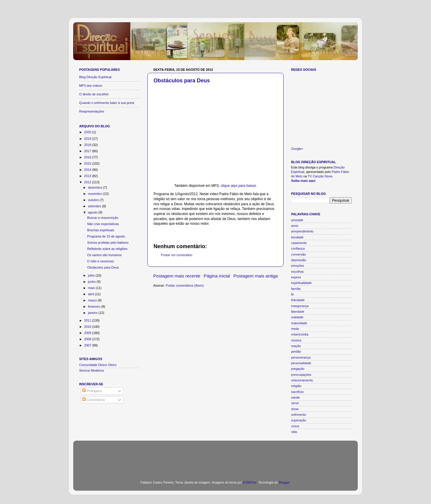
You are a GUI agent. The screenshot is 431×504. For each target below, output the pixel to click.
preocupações (301, 375)
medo (295, 329)
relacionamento (302, 380)
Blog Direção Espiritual (95, 77)
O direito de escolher (94, 94)
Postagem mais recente (177, 276)
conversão (298, 254)
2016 (88, 157)
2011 (88, 320)
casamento (299, 243)
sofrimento (298, 415)
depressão (298, 260)
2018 (88, 145)
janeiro (93, 313)
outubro (94, 200)
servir (295, 403)
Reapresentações (92, 111)
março (93, 300)
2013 (88, 176)
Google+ (297, 149)
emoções (298, 266)
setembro (95, 206)
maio (92, 288)
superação (298, 420)
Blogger (284, 482)
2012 (88, 182)
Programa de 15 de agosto (106, 236)
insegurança (300, 306)
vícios (295, 426)
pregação (298, 369)
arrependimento (302, 231)
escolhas (297, 272)
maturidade (299, 323)
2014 (88, 170)
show (295, 409)
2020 (88, 132)
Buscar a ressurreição (103, 218)
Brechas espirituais (101, 230)
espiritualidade (301, 283)
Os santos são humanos (104, 255)
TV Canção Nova (320, 176)
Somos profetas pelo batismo (108, 243)
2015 (88, 163)
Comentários (93, 400)
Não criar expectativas (103, 224)
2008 (88, 339)
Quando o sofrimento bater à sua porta (107, 103)
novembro (96, 194)
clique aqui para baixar (238, 186)
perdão (296, 351)
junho (92, 282)
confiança (298, 248)
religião (296, 386)
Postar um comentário (177, 255)
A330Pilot (250, 482)
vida (294, 432)
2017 (88, 151)
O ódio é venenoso (101, 261)
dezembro (96, 187)
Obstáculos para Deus (182, 81)
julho (92, 275)
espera (296, 277)
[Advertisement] (216, 457)
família (296, 289)
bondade (297, 237)
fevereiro (95, 306)
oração (296, 346)
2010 (88, 327)
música (296, 340)
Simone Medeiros (92, 370)
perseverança (301, 357)
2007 (88, 345)
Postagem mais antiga (256, 276)
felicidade (298, 300)
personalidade (301, 363)
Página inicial (217, 276)
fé (292, 294)
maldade (297, 317)
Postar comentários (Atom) (185, 285)
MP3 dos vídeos (91, 86)
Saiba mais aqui (303, 181)
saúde (295, 397)
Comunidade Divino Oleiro (98, 365)
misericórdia (300, 334)
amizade (297, 220)
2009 (88, 333)
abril (91, 294)
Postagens (92, 391)
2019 (88, 139)
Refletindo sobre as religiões (107, 249)
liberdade (298, 312)
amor (295, 226)
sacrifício (297, 392)
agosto (93, 212)
